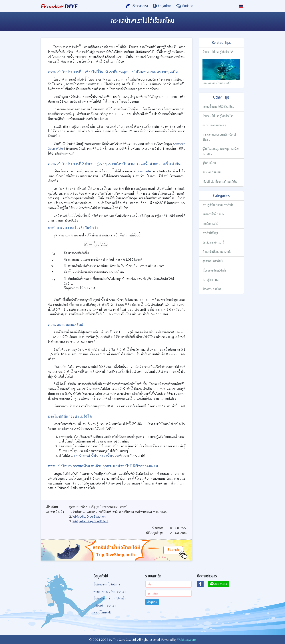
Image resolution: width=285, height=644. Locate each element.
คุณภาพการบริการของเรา (110, 591)
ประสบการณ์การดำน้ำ (214, 243)
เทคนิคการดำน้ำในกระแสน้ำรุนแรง (97, 455)
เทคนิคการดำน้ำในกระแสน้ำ (221, 72)
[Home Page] (59, 6)
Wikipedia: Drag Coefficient (90, 521)
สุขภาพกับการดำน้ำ (213, 261)
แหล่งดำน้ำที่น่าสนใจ (213, 214)
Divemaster (144, 171)
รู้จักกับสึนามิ (209, 163)
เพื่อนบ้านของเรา (105, 605)
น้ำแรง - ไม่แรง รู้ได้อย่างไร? (218, 52)
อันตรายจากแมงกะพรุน (215, 125)
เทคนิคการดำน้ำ (211, 224)
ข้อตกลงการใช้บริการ (107, 584)
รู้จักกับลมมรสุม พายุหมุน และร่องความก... (221, 151)
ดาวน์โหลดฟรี (102, 612)
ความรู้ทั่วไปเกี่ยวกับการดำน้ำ (218, 205)
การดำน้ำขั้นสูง (210, 233)
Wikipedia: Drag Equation (89, 516)
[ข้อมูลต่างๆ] (162, 6)
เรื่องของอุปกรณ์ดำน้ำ (214, 271)
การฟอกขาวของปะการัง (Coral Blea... (219, 137)
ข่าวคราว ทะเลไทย (212, 289)
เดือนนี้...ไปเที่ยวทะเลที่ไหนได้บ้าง (220, 182)
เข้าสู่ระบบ (152, 602)
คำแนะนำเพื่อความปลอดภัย (217, 252)
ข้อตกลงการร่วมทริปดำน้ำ (110, 598)
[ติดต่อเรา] (185, 6)
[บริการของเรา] (137, 6)
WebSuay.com (187, 639)
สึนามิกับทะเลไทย (212, 172)
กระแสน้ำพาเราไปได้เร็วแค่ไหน (218, 107)
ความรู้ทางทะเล (210, 280)
